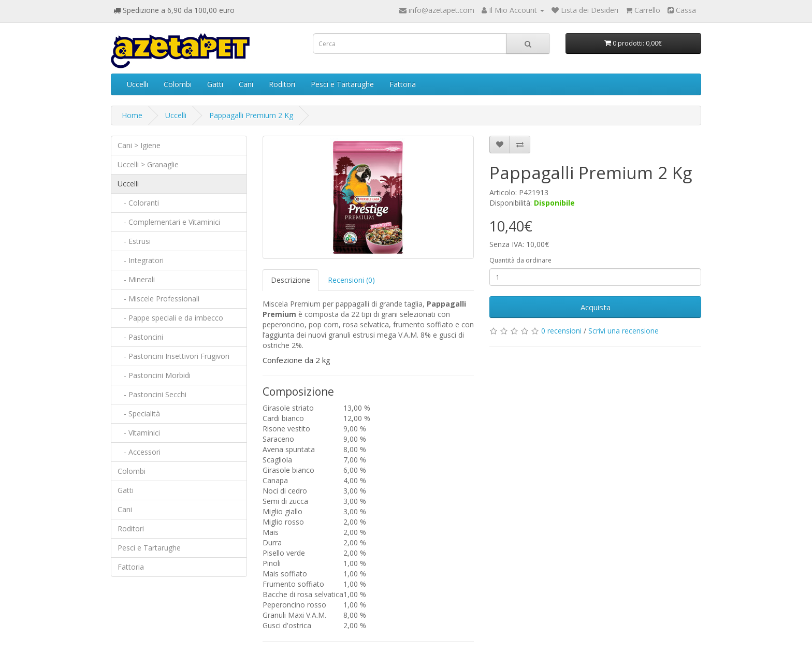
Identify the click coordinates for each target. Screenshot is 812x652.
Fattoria (403, 84)
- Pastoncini (140, 337)
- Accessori (139, 452)
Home (132, 115)
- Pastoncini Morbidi (154, 375)
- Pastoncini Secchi (152, 394)
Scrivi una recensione (624, 331)
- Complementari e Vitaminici (169, 222)
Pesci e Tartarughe (342, 84)
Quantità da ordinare (520, 260)
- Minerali (136, 279)
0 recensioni (561, 331)
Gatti (215, 84)
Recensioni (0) (351, 280)
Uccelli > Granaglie (148, 164)
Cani (246, 84)
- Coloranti (138, 203)
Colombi (178, 84)
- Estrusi (134, 241)
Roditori (282, 84)
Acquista (596, 307)
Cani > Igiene (139, 145)
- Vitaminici (139, 433)
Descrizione (291, 280)
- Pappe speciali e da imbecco (170, 318)
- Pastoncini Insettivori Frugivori (173, 356)
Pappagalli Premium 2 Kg (251, 115)
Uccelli (137, 84)
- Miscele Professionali (158, 299)
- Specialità (139, 414)
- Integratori (141, 260)
